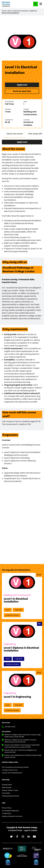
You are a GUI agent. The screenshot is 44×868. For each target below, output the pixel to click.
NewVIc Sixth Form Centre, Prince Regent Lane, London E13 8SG (21, 751)
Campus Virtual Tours (10, 770)
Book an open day (22, 91)
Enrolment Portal (15, 831)
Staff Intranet (7, 788)
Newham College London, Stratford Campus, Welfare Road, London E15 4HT (20, 741)
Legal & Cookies (30, 831)
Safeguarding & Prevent (10, 796)
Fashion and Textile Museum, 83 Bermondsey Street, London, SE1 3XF (23, 756)
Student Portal (7, 785)
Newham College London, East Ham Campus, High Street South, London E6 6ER (23, 736)
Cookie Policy (7, 813)
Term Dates (6, 793)
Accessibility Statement (10, 811)
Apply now (22, 85)
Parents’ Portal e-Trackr (10, 790)
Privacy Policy (7, 808)
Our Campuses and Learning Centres (15, 767)
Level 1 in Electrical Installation (18, 11)
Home (4, 11)
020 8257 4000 (10, 727)
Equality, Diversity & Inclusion (12, 816)
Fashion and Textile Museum (12, 773)
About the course (15, 134)
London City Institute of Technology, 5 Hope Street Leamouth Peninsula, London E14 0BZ (22, 746)
